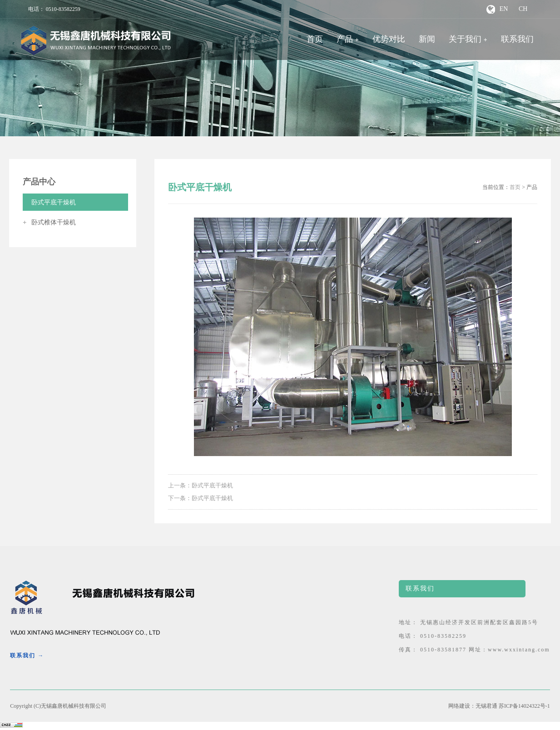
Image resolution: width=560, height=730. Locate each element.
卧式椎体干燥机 (49, 222)
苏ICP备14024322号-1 (524, 706)
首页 (315, 39)
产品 (345, 39)
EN (504, 9)
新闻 (427, 39)
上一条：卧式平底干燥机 (201, 485)
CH (523, 9)
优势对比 (389, 39)
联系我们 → (27, 656)
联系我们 (517, 39)
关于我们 (465, 39)
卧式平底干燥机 (49, 202)
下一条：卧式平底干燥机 (201, 498)
